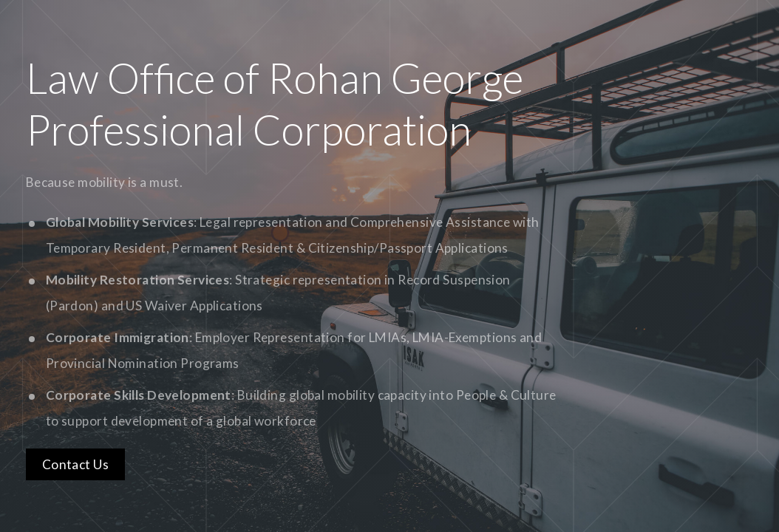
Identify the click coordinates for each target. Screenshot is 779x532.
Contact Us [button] (75, 464)
